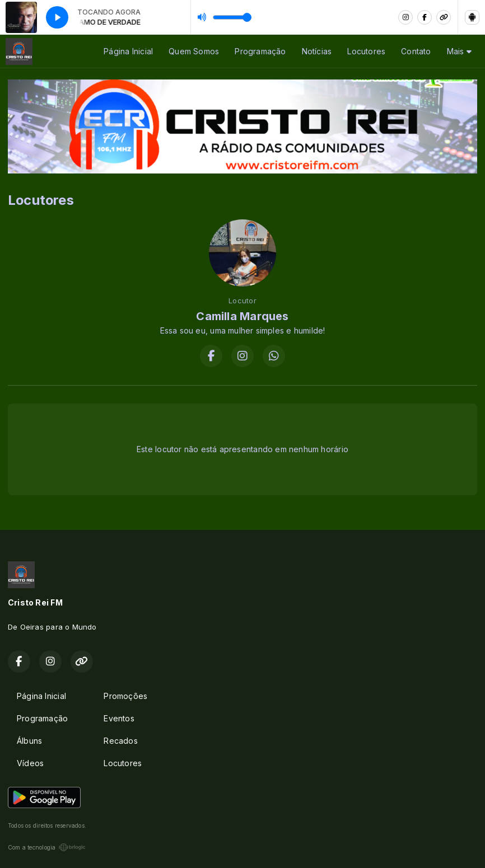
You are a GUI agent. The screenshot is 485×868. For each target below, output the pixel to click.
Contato (416, 51)
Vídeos (30, 763)
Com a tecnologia (47, 847)
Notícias (317, 51)
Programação (260, 51)
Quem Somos (194, 51)
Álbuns (29, 741)
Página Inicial (128, 51)
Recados (120, 741)
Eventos (119, 718)
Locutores (366, 51)
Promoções (125, 696)
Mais (459, 51)
